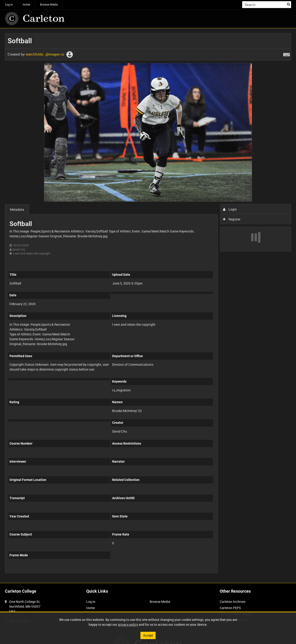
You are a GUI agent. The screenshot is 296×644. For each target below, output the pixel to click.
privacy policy (128, 624)
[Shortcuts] (287, 54)
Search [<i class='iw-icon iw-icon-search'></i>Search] (288, 4)
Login (230, 209)
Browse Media (49, 4)
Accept (148, 635)
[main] (148, 306)
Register (232, 219)
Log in (9, 4)
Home (26, 4)
